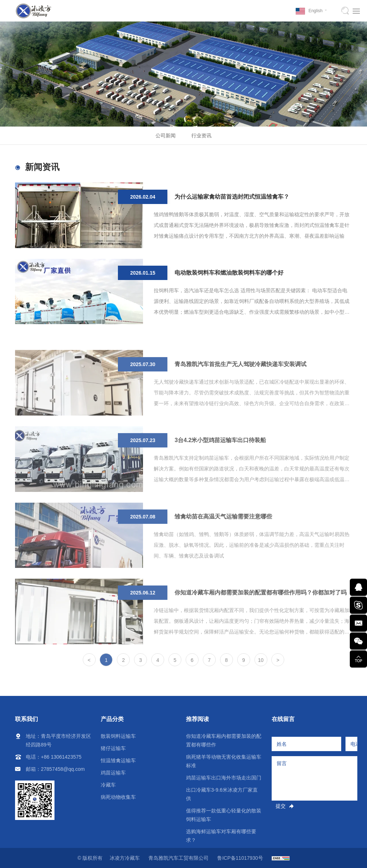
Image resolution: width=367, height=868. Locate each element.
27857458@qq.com (63, 769)
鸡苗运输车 (113, 773)
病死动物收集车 (118, 797)
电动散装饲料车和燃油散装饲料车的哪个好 (229, 275)
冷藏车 (108, 785)
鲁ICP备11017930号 (240, 858)
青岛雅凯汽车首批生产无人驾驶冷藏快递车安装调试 (240, 391)
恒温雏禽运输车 (118, 760)
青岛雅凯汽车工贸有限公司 (178, 858)
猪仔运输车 (113, 748)
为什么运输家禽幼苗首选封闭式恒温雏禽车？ (232, 199)
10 (261, 665)
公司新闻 (166, 136)
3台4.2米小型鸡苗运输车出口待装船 (220, 467)
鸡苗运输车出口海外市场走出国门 (224, 778)
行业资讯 (201, 136)
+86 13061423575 (61, 757)
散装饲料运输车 (118, 736)
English (316, 11)
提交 (281, 806)
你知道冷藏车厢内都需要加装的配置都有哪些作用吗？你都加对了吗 (261, 620)
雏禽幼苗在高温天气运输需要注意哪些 (223, 544)
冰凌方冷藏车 (125, 858)
